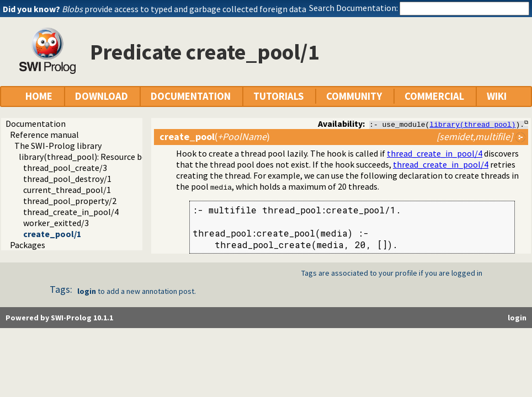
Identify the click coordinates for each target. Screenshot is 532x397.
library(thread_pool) (472, 124)
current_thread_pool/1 (67, 190)
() (215, 136)
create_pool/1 (52, 234)
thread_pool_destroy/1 (67, 179)
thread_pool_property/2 (70, 201)
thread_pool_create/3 (65, 168)
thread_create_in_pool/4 (71, 212)
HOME (39, 96)
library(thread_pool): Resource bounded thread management (134, 157)
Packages (28, 245)
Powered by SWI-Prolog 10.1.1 (59, 318)
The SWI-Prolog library (58, 146)
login (87, 291)
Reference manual (44, 135)
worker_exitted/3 (56, 223)
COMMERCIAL (434, 96)
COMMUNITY (354, 96)
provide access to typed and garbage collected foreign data (184, 9)
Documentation (36, 124)
